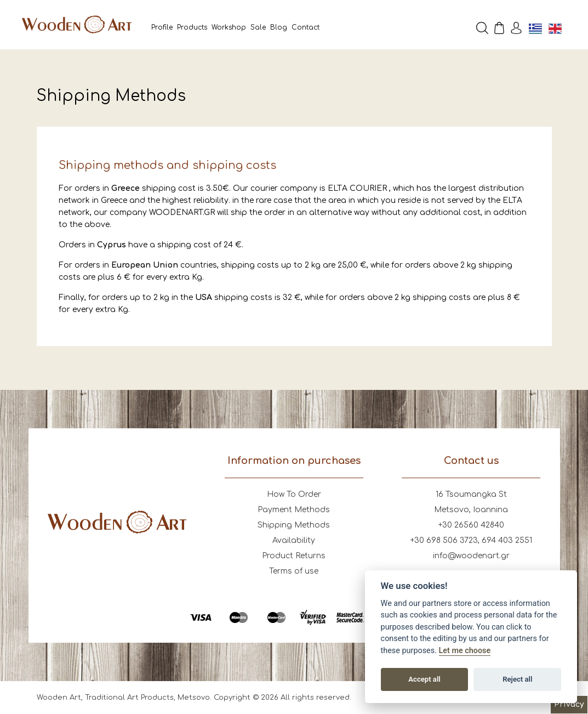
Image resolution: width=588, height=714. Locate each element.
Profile (162, 27)
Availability (294, 540)
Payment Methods (294, 510)
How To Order (294, 494)
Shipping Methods (294, 525)
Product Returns (294, 556)
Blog (279, 27)
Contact (306, 27)
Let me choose (465, 651)
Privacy (569, 704)
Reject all (517, 679)
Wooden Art (77, 25)
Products (192, 27)
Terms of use (294, 571)
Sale (258, 27)
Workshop (229, 27)
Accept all (424, 679)
